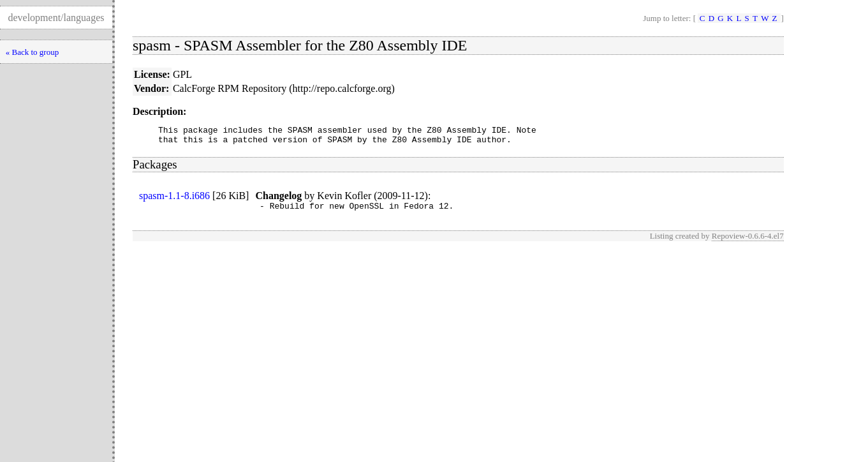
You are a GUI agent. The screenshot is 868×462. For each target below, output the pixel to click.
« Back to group (32, 52)
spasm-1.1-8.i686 (174, 199)
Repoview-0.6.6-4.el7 (748, 242)
